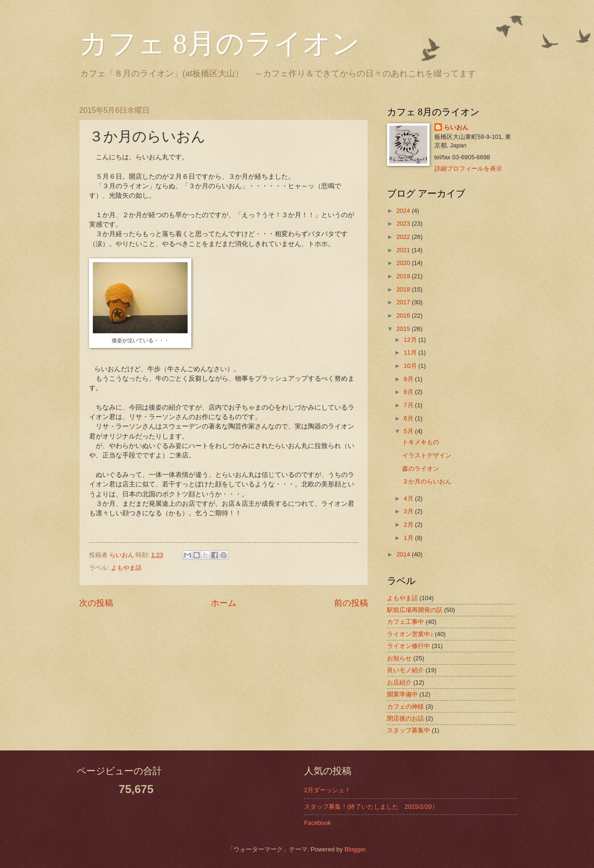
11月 (411, 352)
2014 (404, 554)
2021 (404, 250)
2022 (404, 237)
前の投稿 (351, 603)
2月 (409, 525)
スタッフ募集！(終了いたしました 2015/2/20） (371, 807)
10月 (411, 366)
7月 (409, 405)
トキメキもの (421, 442)
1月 (409, 538)
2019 (404, 276)
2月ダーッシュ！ (327, 790)
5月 (409, 431)
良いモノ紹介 (405, 670)
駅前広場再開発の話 (415, 610)
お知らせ (399, 658)
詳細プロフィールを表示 (468, 169)
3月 (409, 511)
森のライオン (421, 469)
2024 (404, 211)
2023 (404, 224)
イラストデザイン (427, 455)
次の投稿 (96, 603)
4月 (409, 498)
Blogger (355, 849)
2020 (404, 263)
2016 (404, 315)
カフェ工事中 (405, 622)
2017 (404, 302)
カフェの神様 (405, 707)
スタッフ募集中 (409, 730)
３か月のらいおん (427, 481)
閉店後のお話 (405, 718)
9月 (409, 379)
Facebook (318, 823)
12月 (411, 340)
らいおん (456, 127)
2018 (404, 289)
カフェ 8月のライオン (220, 44)
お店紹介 (399, 682)
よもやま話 (126, 568)
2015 (404, 329)
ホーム (224, 603)
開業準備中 (402, 694)
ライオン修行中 (409, 646)
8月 (409, 392)
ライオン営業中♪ (410, 634)
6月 (409, 418)
